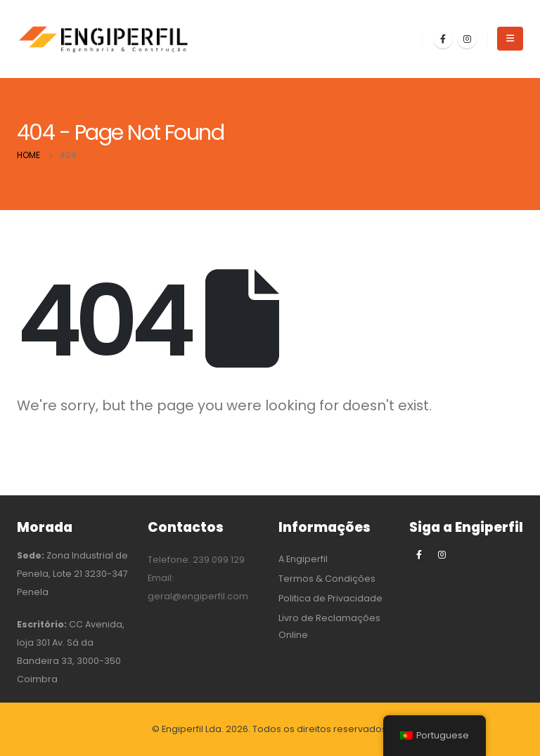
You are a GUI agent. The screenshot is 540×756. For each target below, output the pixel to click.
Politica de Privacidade (330, 598)
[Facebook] (443, 39)
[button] (510, 39)
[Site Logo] (105, 39)
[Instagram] (467, 39)
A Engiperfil (303, 559)
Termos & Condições (327, 579)
